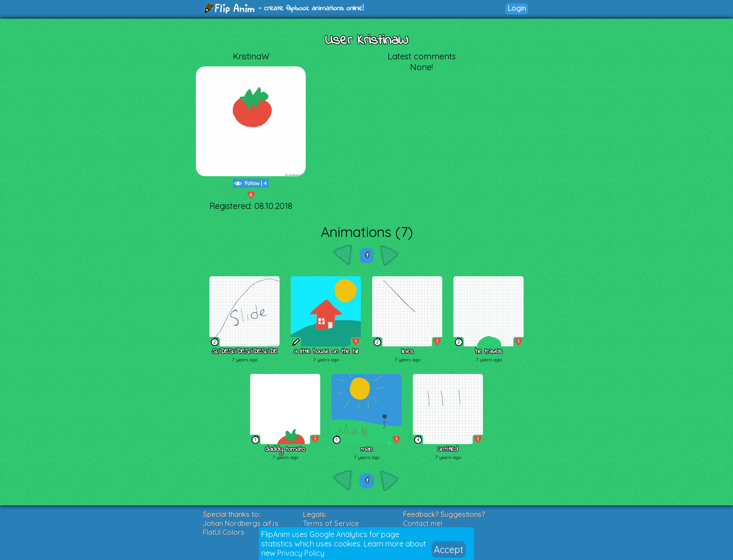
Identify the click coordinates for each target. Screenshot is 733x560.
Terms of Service (331, 523)
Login (517, 8)
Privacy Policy (301, 553)
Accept (449, 549)
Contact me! (423, 523)
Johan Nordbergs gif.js (241, 523)
